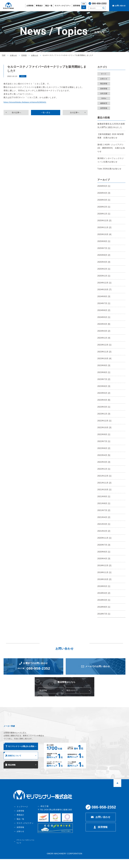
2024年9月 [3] (104, 296)
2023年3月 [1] (104, 407)
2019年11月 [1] (104, 572)
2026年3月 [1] (104, 200)
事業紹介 (20, 823)
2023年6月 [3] (104, 386)
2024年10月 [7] (104, 290)
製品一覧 (20, 827)
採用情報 (104, 108)
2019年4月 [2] (104, 593)
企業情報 (20, 819)
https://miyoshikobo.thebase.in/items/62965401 (27, 102)
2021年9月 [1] (104, 496)
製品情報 (104, 84)
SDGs (105, 98)
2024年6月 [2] (104, 310)
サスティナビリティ (25, 832)
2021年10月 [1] (104, 490)
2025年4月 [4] (104, 262)
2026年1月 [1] (104, 214)
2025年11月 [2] (104, 227)
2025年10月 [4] (104, 234)
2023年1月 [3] (104, 414)
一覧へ (46, 113)
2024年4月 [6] (104, 324)
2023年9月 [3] (104, 365)
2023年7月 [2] (104, 379)
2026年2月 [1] (104, 207)
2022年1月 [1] (104, 469)
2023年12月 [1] (104, 345)
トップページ (22, 814)
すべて (105, 74)
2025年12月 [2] (104, 221)
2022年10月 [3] (104, 427)
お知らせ (104, 79)
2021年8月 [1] (104, 503)
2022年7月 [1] (104, 441)
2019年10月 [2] (104, 579)
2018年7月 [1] (104, 614)
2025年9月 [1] (104, 241)
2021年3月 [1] (104, 524)
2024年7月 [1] (104, 303)
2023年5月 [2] (104, 393)
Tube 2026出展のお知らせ (109, 169)
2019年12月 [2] (104, 565)
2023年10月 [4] (104, 359)
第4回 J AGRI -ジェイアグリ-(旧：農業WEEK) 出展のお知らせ (111, 148)
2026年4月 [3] (104, 193)
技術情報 (104, 89)
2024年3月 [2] (104, 331)
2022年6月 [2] (104, 448)
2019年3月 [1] (104, 600)
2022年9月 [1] (104, 434)
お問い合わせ (103, 825)
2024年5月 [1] (104, 317)
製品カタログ (72, 694)
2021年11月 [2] (104, 483)
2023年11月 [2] (104, 352)
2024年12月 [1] (104, 283)
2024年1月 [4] (104, 338)
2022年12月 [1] (104, 421)
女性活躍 (104, 93)
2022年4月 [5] (104, 455)
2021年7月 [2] (104, 510)
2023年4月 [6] (104, 400)
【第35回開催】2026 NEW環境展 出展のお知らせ (111, 136)
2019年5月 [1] (104, 586)
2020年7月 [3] (104, 545)
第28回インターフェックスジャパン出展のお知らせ (111, 160)
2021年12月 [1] (104, 476)
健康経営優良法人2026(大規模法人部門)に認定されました (111, 126)
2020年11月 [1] (104, 538)
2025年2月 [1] (104, 269)
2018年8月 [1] (104, 607)
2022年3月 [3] (104, 462)
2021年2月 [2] (104, 531)
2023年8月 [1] (104, 372)
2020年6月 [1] (104, 552)
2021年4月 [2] (104, 517)
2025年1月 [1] (104, 276)
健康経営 (104, 103)
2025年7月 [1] (104, 248)
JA (84, 7)
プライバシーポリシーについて (25, 851)
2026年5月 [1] (104, 186)
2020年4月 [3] (104, 559)
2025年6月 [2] (104, 255)
